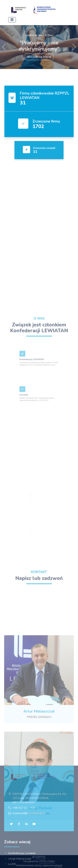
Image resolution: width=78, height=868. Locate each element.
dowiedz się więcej (39, 57)
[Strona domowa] (34, 10)
